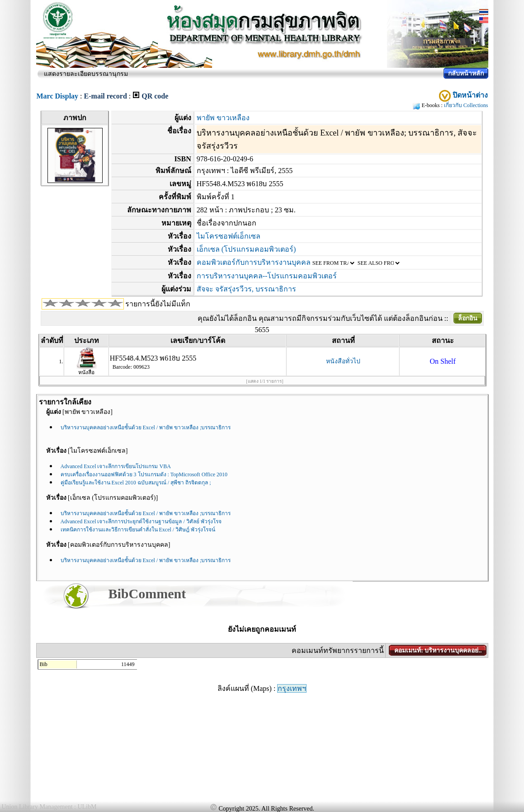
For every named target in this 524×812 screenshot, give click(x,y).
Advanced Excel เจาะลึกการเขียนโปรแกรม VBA (116, 466)
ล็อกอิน (468, 318)
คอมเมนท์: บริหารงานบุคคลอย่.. (438, 650)
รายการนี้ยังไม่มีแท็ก (158, 304)
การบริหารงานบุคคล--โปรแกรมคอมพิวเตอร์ (267, 276)
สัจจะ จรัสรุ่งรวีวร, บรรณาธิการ (246, 289)
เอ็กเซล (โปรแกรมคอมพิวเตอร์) (246, 249)
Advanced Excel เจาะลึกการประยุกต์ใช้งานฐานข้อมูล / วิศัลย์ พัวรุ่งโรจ (141, 521)
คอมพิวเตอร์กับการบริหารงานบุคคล (254, 262)
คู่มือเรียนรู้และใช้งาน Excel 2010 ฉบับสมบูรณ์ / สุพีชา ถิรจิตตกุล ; (136, 483)
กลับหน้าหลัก (466, 73)
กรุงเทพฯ (292, 688)
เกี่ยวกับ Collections (466, 105)
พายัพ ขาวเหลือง (223, 118)
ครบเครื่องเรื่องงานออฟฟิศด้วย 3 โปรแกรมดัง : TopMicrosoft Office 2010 (144, 474)
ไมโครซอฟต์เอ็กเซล (229, 236)
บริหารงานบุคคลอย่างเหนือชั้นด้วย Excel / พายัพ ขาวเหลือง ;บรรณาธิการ (146, 427)
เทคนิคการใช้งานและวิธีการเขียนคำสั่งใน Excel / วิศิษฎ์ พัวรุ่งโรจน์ (138, 530)
